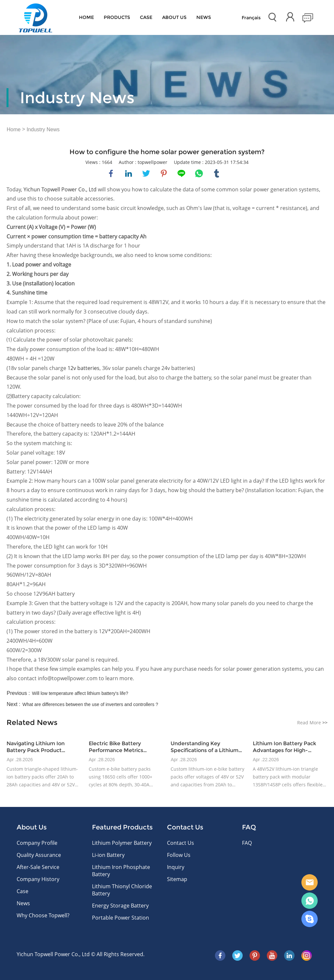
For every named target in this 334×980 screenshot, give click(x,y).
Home (86, 17)
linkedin (129, 173)
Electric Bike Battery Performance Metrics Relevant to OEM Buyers (120, 747)
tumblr (217, 173)
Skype (310, 919)
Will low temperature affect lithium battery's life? (80, 693)
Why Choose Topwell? (43, 915)
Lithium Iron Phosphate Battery (121, 871)
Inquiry (176, 867)
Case (146, 17)
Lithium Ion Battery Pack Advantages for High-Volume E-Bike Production (287, 747)
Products (117, 17)
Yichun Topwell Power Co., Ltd (60, 189)
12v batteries (83, 368)
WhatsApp (310, 901)
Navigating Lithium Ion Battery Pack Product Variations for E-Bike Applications (36, 747)
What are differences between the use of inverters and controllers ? (90, 704)
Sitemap (177, 879)
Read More (312, 723)
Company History (38, 879)
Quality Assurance (39, 855)
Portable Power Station (121, 918)
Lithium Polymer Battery (122, 843)
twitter (146, 173)
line (181, 173)
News (204, 17)
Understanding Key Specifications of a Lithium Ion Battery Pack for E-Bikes (206, 747)
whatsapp (199, 173)
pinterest (164, 173)
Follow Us (179, 855)
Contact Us (181, 843)
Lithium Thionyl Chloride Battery (122, 890)
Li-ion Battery (108, 855)
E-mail (310, 882)
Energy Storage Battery (120, 906)
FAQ (247, 843)
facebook (111, 173)
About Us (174, 17)
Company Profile (37, 843)
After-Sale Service (38, 867)
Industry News (43, 129)
